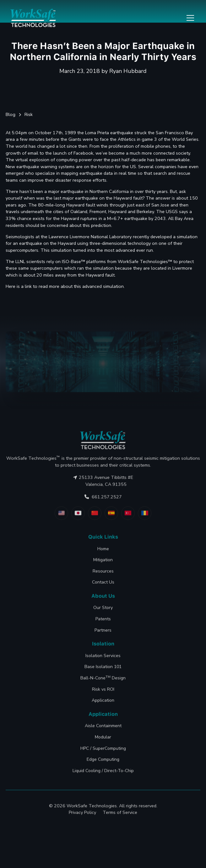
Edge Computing (103, 773)
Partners (103, 644)
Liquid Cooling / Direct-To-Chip (103, 785)
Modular (103, 751)
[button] (189, 18)
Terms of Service (120, 826)
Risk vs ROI (103, 703)
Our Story (103, 622)
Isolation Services (103, 670)
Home (103, 563)
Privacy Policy (82, 826)
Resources (103, 585)
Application (103, 714)
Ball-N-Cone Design (103, 692)
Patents (103, 633)
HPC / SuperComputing (103, 762)
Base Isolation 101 (103, 681)
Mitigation (103, 574)
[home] (33, 18)
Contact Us (103, 596)
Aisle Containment (103, 740)
